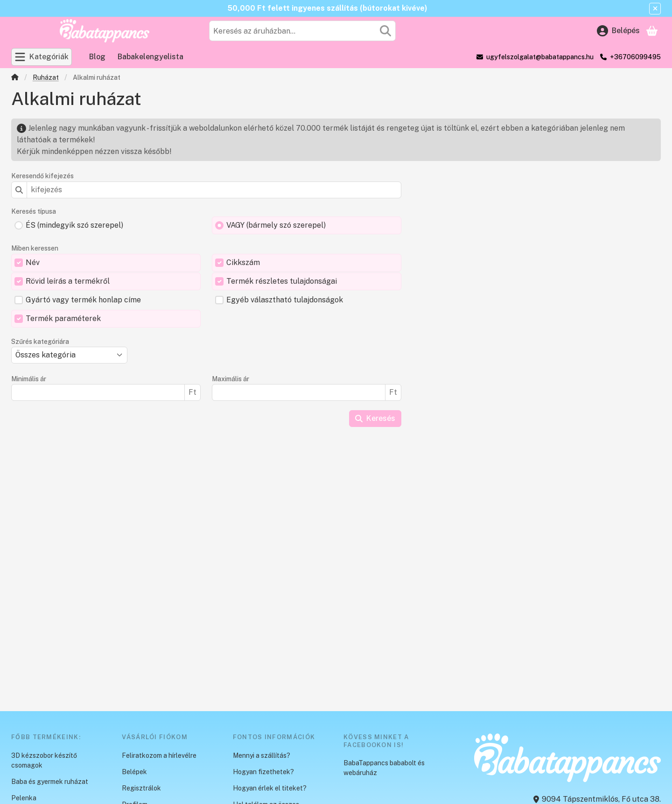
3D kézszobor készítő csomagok (44, 760)
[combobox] (302, 31)
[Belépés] (618, 31)
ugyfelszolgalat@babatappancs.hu (540, 57)
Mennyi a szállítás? (262, 755)
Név (33, 262)
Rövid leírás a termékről (68, 281)
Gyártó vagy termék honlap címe (83, 300)
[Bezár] (655, 9)
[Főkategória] (15, 78)
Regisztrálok (141, 788)
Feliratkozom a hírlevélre (159, 755)
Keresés (375, 418)
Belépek (134, 772)
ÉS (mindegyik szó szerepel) (74, 225)
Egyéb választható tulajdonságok (285, 300)
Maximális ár (231, 379)
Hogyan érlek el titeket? (270, 788)
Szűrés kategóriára (40, 342)
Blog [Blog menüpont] (97, 57)
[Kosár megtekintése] (652, 31)
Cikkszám (243, 262)
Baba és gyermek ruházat (50, 782)
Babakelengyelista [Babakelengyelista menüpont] (150, 57)
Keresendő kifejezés (42, 176)
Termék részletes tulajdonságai (282, 281)
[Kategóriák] (42, 57)
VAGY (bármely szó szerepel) (276, 225)
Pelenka (24, 798)
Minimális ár (29, 379)
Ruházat (46, 77)
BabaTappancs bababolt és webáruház (384, 768)
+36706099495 (635, 57)
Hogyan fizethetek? (263, 772)
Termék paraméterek (63, 318)
